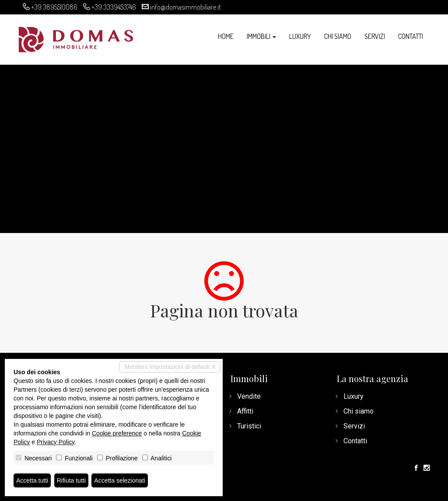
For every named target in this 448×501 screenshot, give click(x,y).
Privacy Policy (56, 442)
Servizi (375, 36)
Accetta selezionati (120, 480)
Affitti (245, 411)
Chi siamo (338, 36)
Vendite (249, 396)
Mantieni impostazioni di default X (170, 367)
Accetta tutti (32, 480)
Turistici (249, 426)
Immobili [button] (261, 36)
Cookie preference (117, 433)
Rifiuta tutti (71, 480)
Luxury (300, 36)
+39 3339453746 (114, 7)
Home (226, 36)
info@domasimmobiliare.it (185, 7)
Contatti (411, 36)
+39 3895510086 (54, 7)
